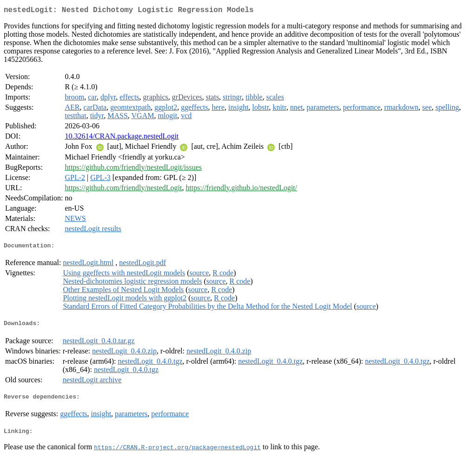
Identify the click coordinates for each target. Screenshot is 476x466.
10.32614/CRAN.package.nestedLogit (122, 138)
